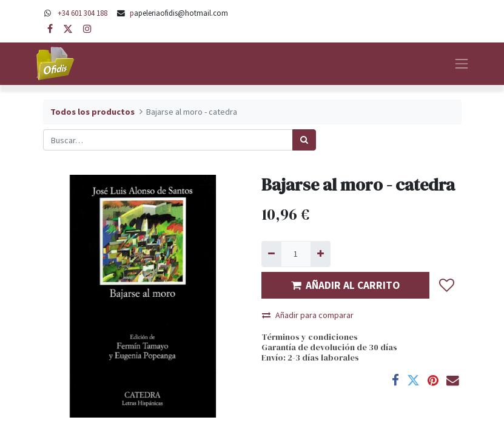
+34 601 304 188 (82, 13)
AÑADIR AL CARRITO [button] (345, 285)
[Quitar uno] (271, 254)
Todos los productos (92, 112)
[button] (447, 285)
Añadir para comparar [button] (308, 315)
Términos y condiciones (310, 337)
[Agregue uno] (321, 254)
